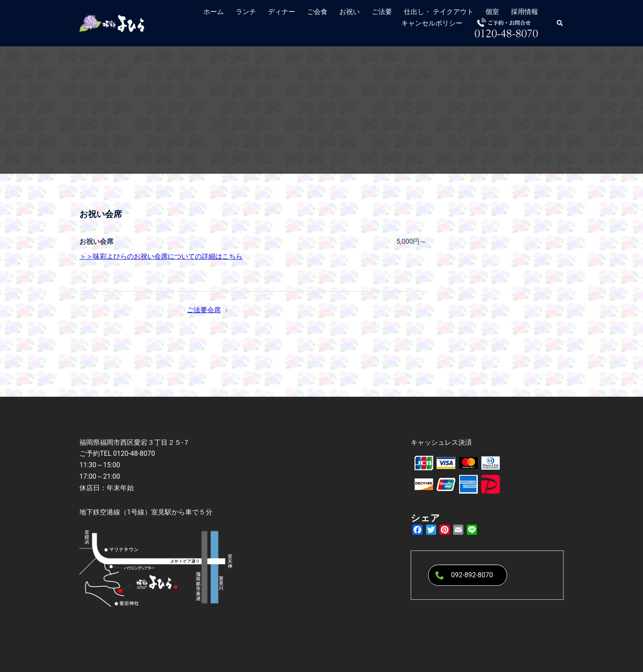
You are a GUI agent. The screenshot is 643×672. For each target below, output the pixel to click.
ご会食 (317, 12)
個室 (492, 12)
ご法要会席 (204, 310)
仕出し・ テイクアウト (439, 12)
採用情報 (525, 12)
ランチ (246, 12)
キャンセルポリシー (432, 23)
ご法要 (382, 12)
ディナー (282, 12)
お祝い (350, 12)
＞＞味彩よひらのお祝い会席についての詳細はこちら (161, 256)
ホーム (214, 12)
